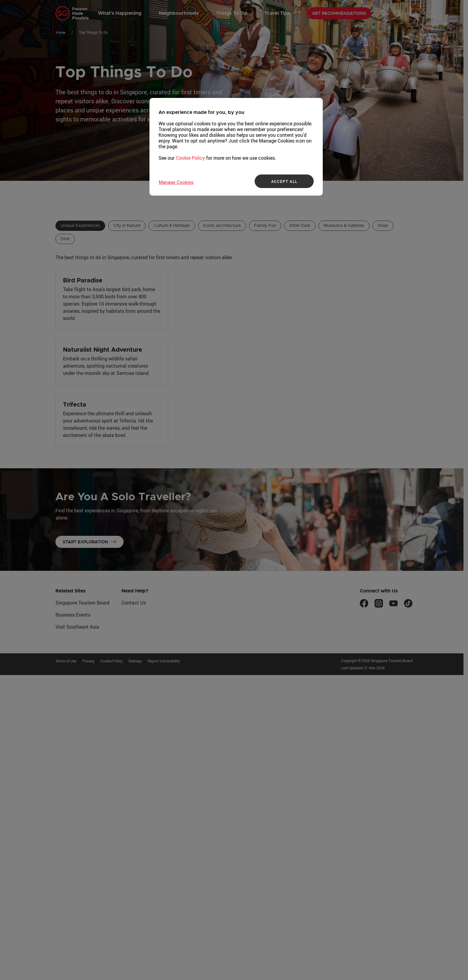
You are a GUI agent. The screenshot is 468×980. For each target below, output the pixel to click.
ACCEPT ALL (284, 181)
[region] (236, 147)
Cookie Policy (190, 158)
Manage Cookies (176, 182)
